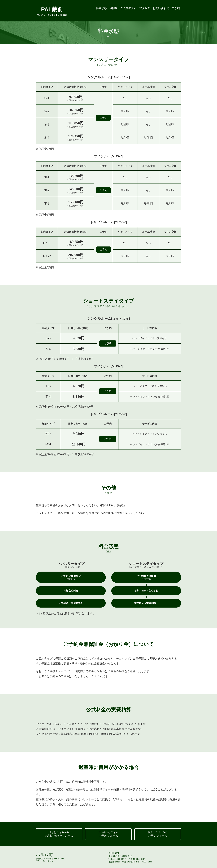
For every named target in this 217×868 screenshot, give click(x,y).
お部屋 (98, 11)
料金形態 (83, 11)
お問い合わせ (156, 11)
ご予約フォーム (108, 834)
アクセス (136, 11)
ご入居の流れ (116, 11)
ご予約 (174, 11)
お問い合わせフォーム (59, 834)
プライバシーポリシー (46, 861)
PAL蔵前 (52, 11)
